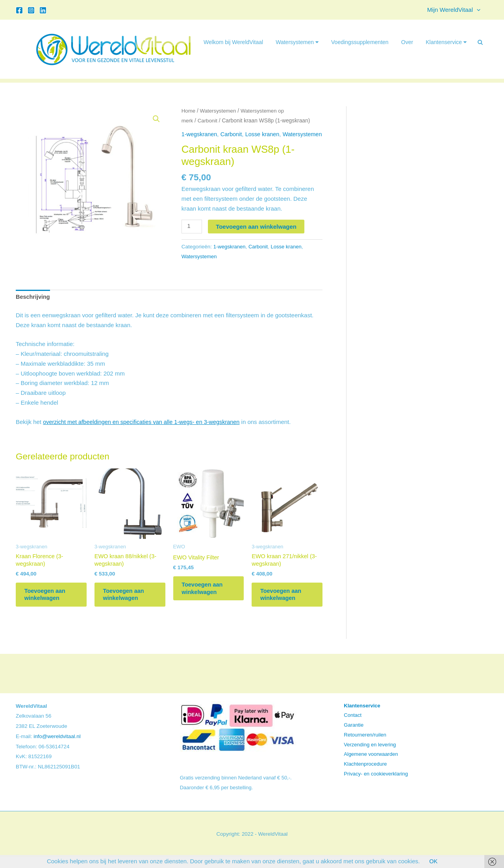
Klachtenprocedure (365, 775)
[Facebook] (19, 10)
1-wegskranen (200, 134)
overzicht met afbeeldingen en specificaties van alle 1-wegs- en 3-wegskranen (145, 428)
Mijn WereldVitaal (456, 10)
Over (407, 42)
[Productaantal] (192, 232)
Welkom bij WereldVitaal (233, 42)
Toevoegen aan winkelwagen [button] (49, 604)
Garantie (354, 736)
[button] (479, 10)
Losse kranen (265, 134)
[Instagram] (31, 10)
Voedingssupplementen (360, 42)
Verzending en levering (370, 755)
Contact (353, 726)
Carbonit (208, 121)
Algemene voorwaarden (371, 765)
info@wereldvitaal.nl (57, 747)
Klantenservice (446, 42)
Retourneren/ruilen (365, 745)
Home (189, 111)
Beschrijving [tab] (33, 303)
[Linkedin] (43, 10)
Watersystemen (297, 42)
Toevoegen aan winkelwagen (257, 232)
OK (434, 861)
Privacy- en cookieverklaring (376, 784)
